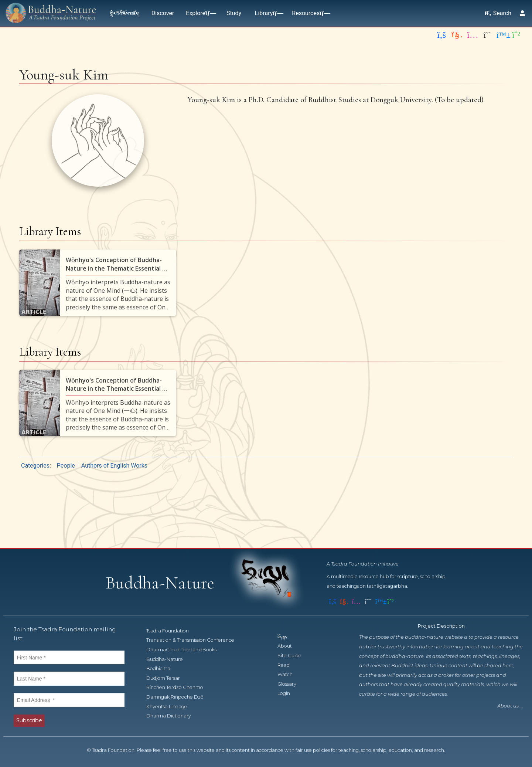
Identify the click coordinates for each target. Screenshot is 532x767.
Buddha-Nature (169, 659)
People (66, 466)
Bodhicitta (162, 668)
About (289, 646)
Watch (289, 674)
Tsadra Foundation (172, 631)
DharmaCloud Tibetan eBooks (185, 650)
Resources (309, 13)
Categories (35, 466)
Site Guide (294, 656)
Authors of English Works (114, 466)
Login (288, 693)
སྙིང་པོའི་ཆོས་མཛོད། (125, 13)
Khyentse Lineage (171, 707)
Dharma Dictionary (173, 716)
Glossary (291, 684)
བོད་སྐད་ (286, 637)
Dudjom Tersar (167, 678)
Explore (199, 13)
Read (288, 665)
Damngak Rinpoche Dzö (179, 697)
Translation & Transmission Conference (194, 640)
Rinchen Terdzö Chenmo (179, 687)
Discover (163, 13)
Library (267, 13)
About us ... (510, 706)
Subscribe (29, 720)
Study (234, 13)
